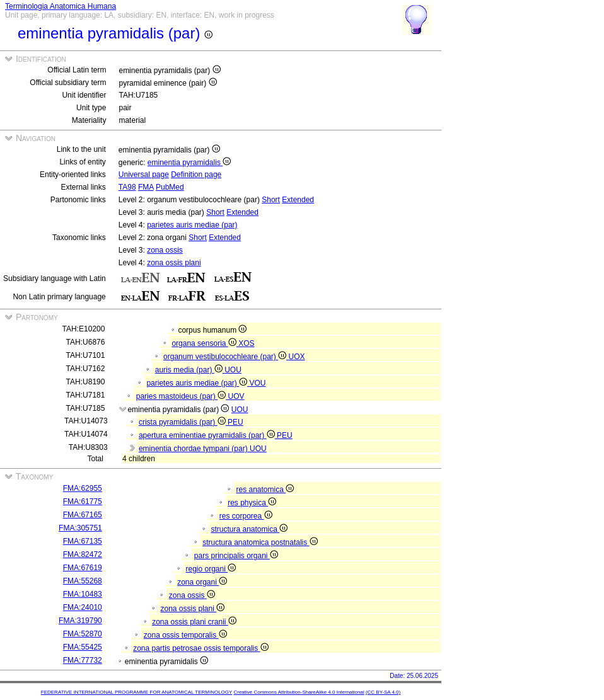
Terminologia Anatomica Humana (61, 6)
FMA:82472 (83, 554)
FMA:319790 (80, 621)
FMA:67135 (83, 541)
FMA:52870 (83, 634)
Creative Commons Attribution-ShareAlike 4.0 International (299, 692)
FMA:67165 (83, 515)
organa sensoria (205, 343)
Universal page (144, 175)
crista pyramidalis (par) (183, 422)
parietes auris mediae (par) (192, 225)
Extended (298, 200)
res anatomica (265, 490)
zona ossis (165, 250)
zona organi (202, 582)
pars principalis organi (236, 556)
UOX (297, 357)
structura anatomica (249, 529)
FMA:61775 (83, 502)
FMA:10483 (83, 594)
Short (271, 200)
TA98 (127, 187)
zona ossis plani (174, 263)
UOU (233, 370)
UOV (236, 396)
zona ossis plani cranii (194, 622)
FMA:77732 (83, 660)
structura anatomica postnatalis (260, 542)
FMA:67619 (83, 568)
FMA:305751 (80, 528)
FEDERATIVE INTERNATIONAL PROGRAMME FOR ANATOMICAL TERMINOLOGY (136, 692)
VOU (258, 383)
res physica (252, 503)
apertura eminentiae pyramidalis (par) (208, 435)
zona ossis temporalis (185, 635)
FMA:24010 (83, 607)
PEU (235, 422)
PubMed (170, 187)
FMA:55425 (83, 647)
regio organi (211, 569)
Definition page (196, 175)
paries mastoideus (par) (182, 396)
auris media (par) (190, 370)
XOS (246, 343)
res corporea (246, 516)
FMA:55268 (83, 581)
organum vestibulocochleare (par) (226, 357)
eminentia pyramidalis (189, 163)
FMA (146, 187)
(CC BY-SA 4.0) (383, 692)
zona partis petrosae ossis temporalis (200, 648)
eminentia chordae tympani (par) (194, 449)
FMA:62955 (83, 488)
